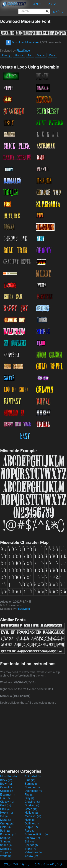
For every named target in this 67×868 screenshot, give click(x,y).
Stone (30, 849)
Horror (19, 55)
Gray (5, 809)
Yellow (31, 856)
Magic (41, 55)
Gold (6, 805)
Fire (29, 795)
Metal (6, 820)
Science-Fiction (36, 834)
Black (6, 780)
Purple (31, 827)
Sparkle (31, 845)
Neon (30, 820)
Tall (30, 55)
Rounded (8, 834)
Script (6, 838)
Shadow (32, 838)
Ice (4, 816)
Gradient (32, 805)
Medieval (33, 816)
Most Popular (9, 776)
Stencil (6, 849)
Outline (32, 823)
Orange (7, 823)
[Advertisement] (33, 736)
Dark (52, 55)
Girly (29, 798)
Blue (30, 780)
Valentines (33, 852)
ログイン (59, 12)
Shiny (30, 841)
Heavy (7, 813)
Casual (6, 787)
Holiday (31, 813)
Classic (7, 791)
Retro (30, 831)
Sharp (6, 841)
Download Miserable (22, 42)
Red (5, 831)
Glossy (7, 802)
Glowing (32, 802)
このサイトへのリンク (48, 864)
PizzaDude (23, 51)
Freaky (6, 55)
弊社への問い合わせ (17, 864)
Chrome (32, 787)
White (6, 856)
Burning (31, 784)
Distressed (34, 791)
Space (6, 845)
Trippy (6, 852)
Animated (33, 776)
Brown (6, 784)
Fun (5, 798)
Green (31, 809)
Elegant (7, 795)
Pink (5, 827)
